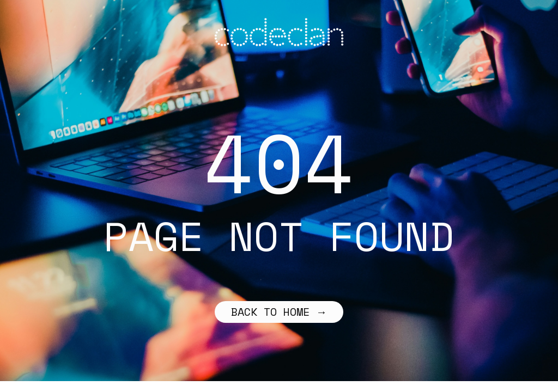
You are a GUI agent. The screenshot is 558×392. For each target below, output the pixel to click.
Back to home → (279, 312)
